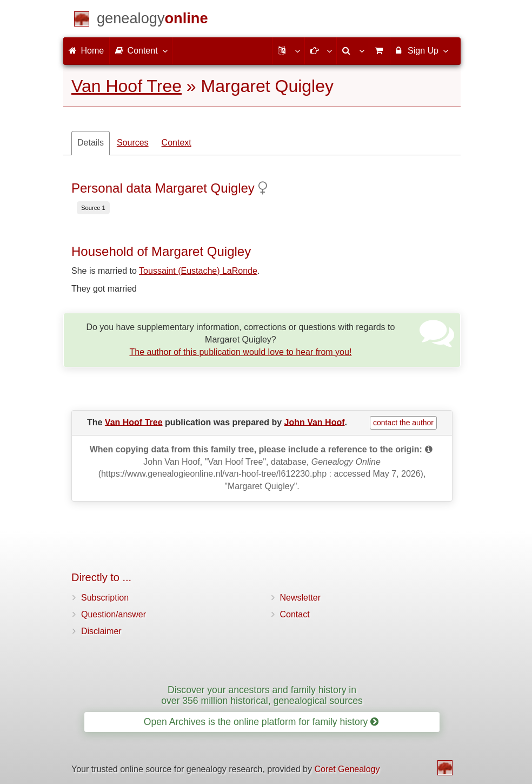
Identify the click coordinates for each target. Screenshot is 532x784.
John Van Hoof (315, 422)
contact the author (403, 423)
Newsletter (301, 598)
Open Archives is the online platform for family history (261, 722)
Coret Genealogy (347, 769)
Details (91, 143)
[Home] (152, 20)
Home (86, 51)
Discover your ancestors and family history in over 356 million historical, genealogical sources (262, 695)
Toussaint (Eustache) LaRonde (198, 271)
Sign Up (421, 50)
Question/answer (114, 614)
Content (141, 50)
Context (177, 143)
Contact (295, 614)
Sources (133, 143)
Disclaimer (101, 631)
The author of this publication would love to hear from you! (240, 352)
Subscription (105, 598)
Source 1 (93, 208)
